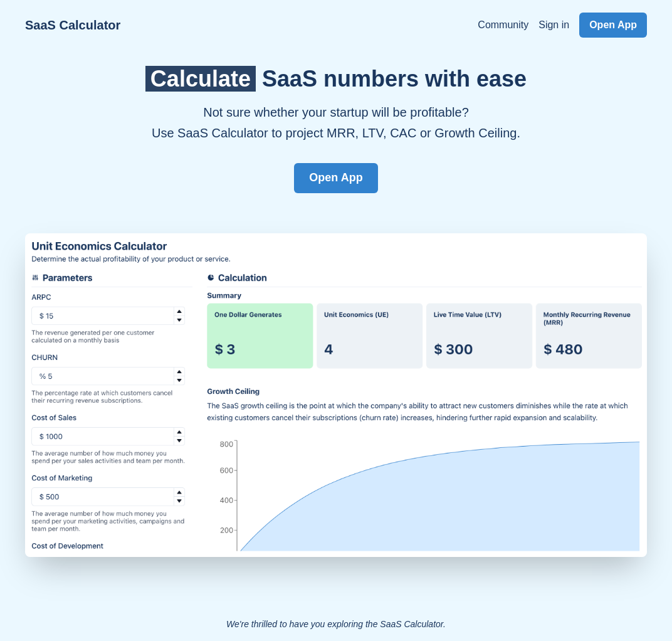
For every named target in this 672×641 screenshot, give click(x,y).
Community (503, 25)
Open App (613, 25)
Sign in (554, 25)
